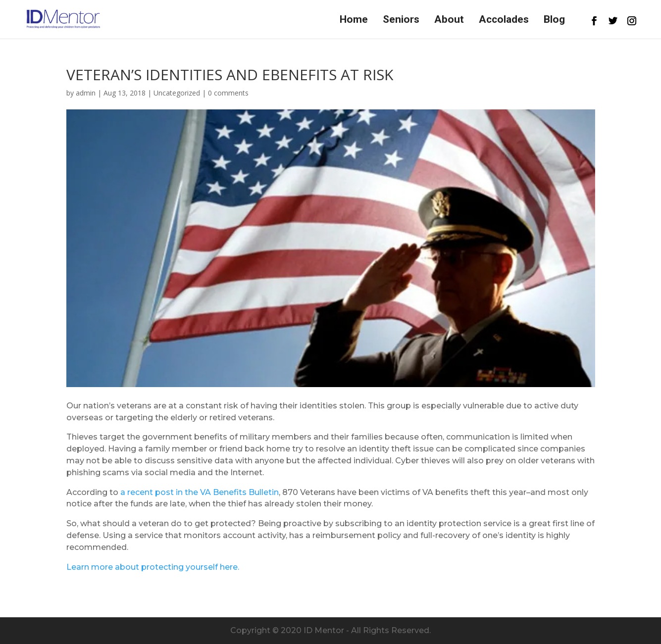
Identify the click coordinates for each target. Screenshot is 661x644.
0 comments (228, 93)
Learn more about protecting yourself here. (153, 567)
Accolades (504, 21)
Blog (554, 21)
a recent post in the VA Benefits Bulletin (200, 492)
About (449, 21)
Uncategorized (177, 93)
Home (354, 21)
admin (86, 93)
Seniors (401, 21)
